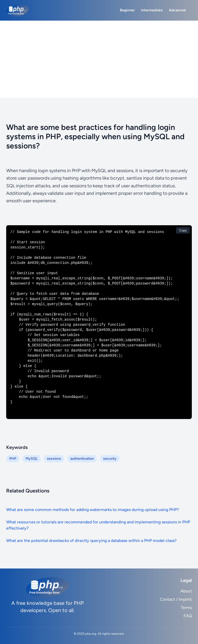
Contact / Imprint (176, 599)
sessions (54, 459)
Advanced (177, 10)
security (110, 459)
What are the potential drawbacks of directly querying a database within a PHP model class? (91, 541)
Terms (186, 608)
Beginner (127, 10)
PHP (13, 459)
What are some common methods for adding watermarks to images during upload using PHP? (93, 510)
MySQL (32, 459)
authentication (82, 459)
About (186, 591)
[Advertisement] (99, 59)
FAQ (188, 616)
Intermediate (152, 10)
